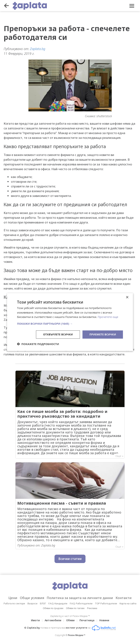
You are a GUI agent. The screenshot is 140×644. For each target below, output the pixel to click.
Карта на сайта (128, 603)
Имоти (35, 620)
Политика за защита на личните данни (80, 598)
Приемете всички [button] (103, 334)
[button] (70, 324)
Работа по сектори (14, 603)
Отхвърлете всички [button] (58, 334)
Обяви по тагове (75, 608)
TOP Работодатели (106, 603)
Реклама (92, 608)
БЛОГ (43, 603)
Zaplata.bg (38, 49)
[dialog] (70, 322)
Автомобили (53, 620)
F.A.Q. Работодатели (81, 603)
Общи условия (32, 598)
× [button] (127, 297)
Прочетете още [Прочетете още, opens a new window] (108, 317)
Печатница (87, 620)
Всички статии (70, 559)
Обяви (70, 620)
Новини (104, 620)
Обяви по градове (53, 608)
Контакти (124, 598)
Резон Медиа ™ (77, 635)
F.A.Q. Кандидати (58, 603)
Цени (13, 598)
